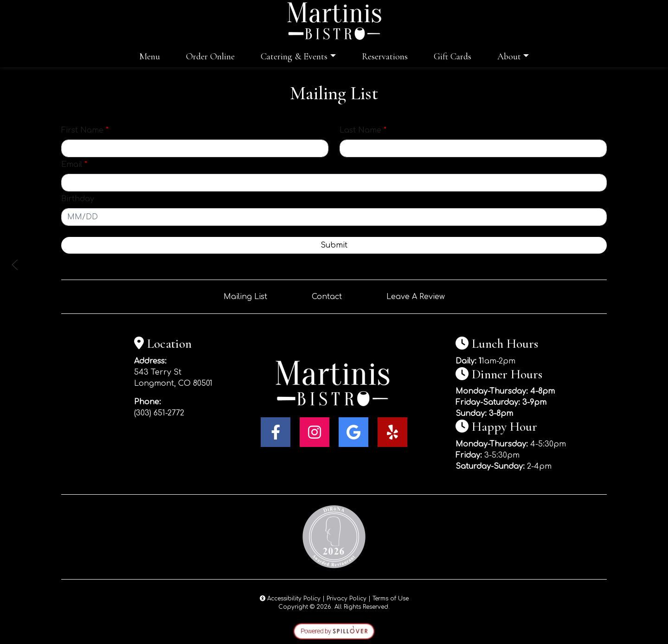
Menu (150, 57)
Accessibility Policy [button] (290, 599)
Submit (334, 245)
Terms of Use (391, 599)
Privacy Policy (347, 599)
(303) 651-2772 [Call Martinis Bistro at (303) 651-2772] (159, 413)
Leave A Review (416, 297)
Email (74, 165)
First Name (85, 130)
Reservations (385, 57)
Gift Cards (453, 57)
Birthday (78, 199)
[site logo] (334, 21)
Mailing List (245, 297)
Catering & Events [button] (294, 57)
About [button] (509, 57)
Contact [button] (327, 297)
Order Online (210, 57)
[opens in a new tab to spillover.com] (334, 631)
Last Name (363, 130)
